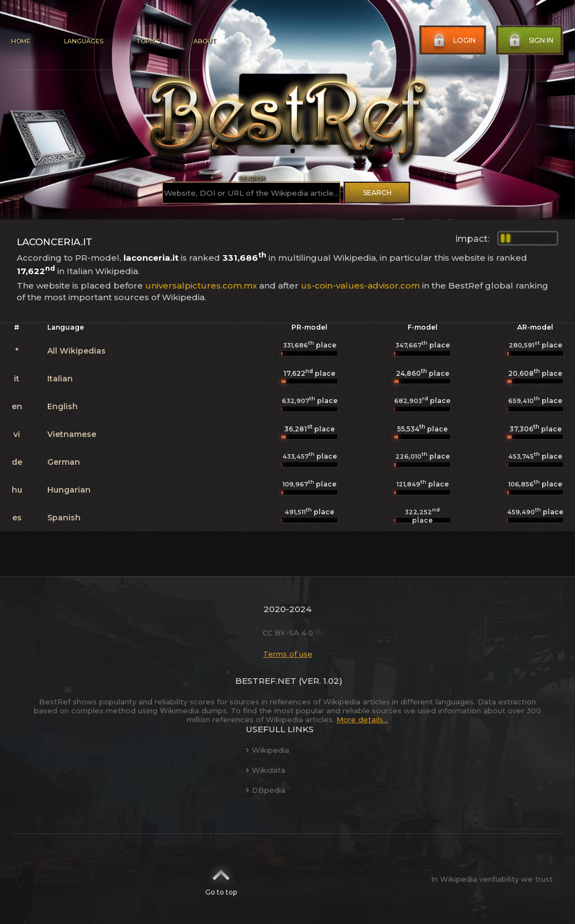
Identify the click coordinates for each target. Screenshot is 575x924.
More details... (362, 719)
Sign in (530, 41)
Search (377, 193)
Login (453, 41)
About (205, 41)
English (63, 406)
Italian (60, 379)
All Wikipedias (76, 351)
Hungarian (69, 490)
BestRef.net (266, 681)
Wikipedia (267, 750)
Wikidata (266, 770)
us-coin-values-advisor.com (360, 285)
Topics (148, 41)
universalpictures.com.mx (201, 285)
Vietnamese (72, 434)
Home (21, 41)
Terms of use (288, 654)
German (64, 462)
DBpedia (266, 790)
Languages (84, 41)
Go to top (221, 879)
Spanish (64, 518)
